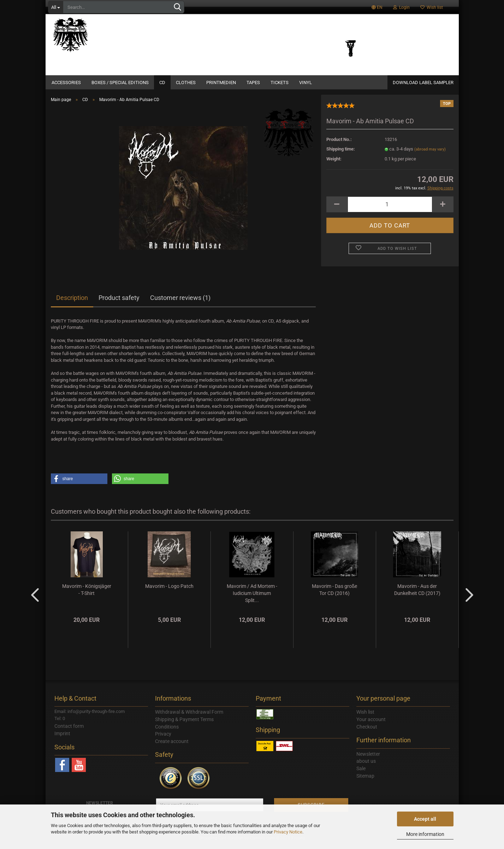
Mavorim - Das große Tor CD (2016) (334, 594)
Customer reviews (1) (180, 302)
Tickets (280, 82)
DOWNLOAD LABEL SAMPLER (423, 82)
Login (401, 7)
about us (366, 765)
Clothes (186, 82)
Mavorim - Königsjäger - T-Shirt (87, 594)
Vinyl (306, 82)
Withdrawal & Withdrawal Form (189, 716)
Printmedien (221, 82)
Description (72, 302)
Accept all (425, 819)
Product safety (119, 302)
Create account (172, 745)
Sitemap (365, 780)
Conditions (167, 731)
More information (425, 834)
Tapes (253, 82)
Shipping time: (341, 153)
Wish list (432, 7)
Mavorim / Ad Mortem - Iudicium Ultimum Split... (252, 597)
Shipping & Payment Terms (184, 724)
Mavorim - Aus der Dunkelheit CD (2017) (417, 594)
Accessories (66, 82)
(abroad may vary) (430, 154)
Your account (371, 724)
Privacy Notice (288, 832)
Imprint (62, 738)
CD (162, 82)
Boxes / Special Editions (120, 82)
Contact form (69, 730)
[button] (79, 483)
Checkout (367, 731)
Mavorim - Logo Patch (169, 590)
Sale (361, 773)
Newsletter (368, 758)
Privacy (163, 738)
